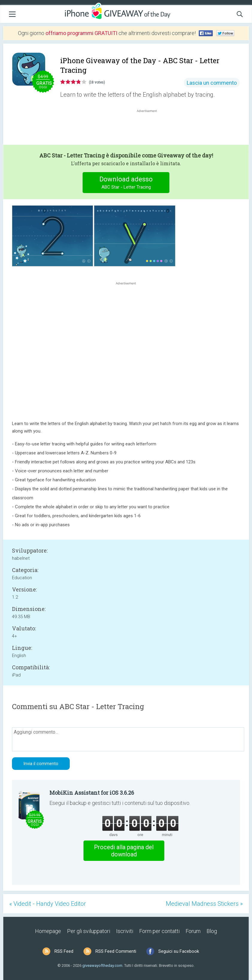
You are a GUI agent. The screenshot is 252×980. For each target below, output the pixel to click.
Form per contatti (159, 931)
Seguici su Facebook (179, 951)
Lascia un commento (212, 83)
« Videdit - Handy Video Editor (48, 904)
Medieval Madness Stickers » (204, 904)
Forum (193, 931)
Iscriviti (125, 931)
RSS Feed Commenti (116, 951)
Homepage (48, 931)
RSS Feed (64, 951)
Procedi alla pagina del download (124, 851)
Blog (212, 931)
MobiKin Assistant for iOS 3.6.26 (92, 793)
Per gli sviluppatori (89, 931)
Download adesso (126, 183)
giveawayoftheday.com (102, 965)
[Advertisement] (150, 128)
